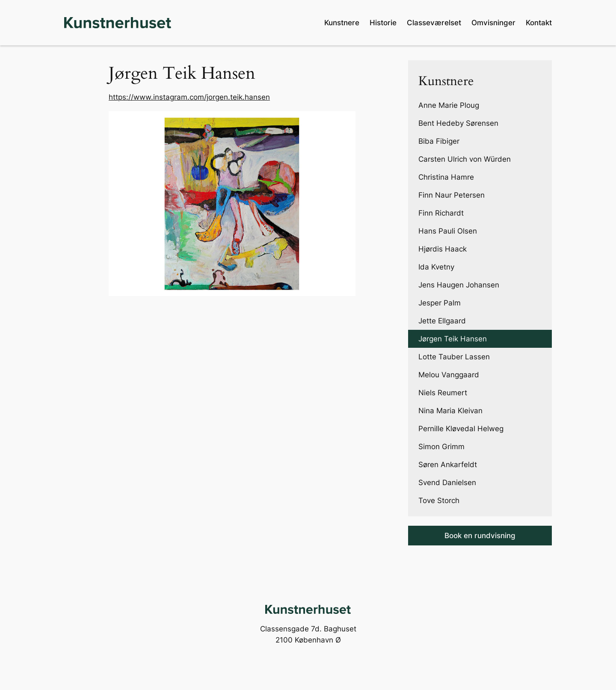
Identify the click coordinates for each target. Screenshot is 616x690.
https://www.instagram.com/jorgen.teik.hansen (189, 97)
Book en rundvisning (480, 536)
